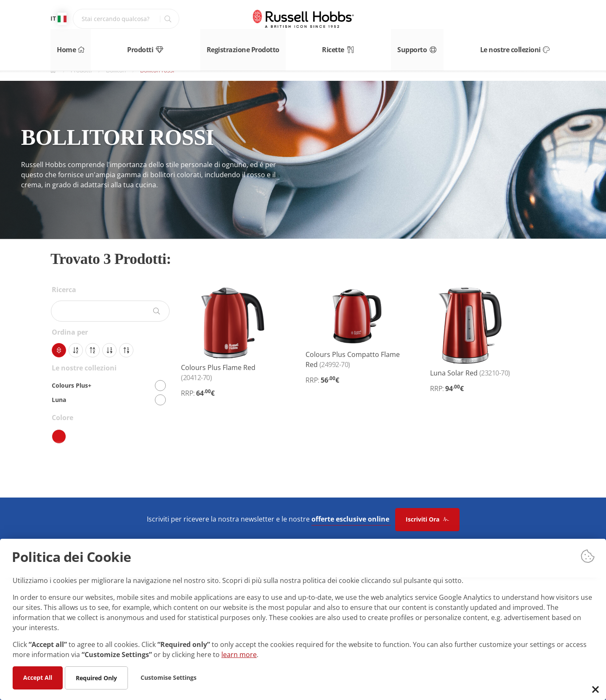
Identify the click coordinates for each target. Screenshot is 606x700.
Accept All (38, 677)
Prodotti (144, 45)
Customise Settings (169, 677)
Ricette (341, 45)
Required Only (96, 677)
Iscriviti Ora (427, 519)
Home (63, 45)
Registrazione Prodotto (243, 45)
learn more (239, 654)
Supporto (425, 45)
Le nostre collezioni (525, 45)
